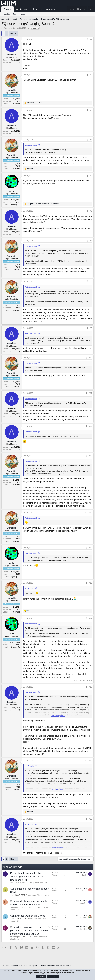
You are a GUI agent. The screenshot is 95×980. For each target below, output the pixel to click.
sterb (12, 895)
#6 (91, 211)
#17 (91, 618)
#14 (91, 512)
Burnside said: (31, 333)
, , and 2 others (43, 204)
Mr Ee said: (30, 589)
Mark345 (83, 903)
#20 (91, 819)
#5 (91, 176)
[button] (29, 9)
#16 (91, 583)
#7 (91, 241)
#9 (91, 328)
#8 (91, 281)
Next (12, 33)
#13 (91, 456)
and (35, 103)
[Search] (91, 9)
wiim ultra (35, 28)
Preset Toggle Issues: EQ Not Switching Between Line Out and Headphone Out (28, 877)
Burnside (83, 918)
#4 (91, 140)
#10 (91, 358)
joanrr (12, 919)
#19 (91, 761)
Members (50, 9)
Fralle (12, 883)
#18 (91, 687)
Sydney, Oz (16, 205)
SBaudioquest (16, 937)
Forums (8, 9)
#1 (91, 39)
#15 (91, 548)
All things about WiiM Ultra (38, 883)
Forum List (6, 14)
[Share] (87, 39)
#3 (91, 110)
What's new (21, 9)
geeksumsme (15, 907)
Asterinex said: (31, 145)
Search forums (19, 14)
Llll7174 (84, 891)
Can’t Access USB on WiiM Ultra (28, 916)
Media (36, 9)
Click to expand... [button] (58, 716)
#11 (91, 393)
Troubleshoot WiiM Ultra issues (38, 895)
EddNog (83, 929)
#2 (91, 75)
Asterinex (8, 28)
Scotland (17, 104)
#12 (91, 426)
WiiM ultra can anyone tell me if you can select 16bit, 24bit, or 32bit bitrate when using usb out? (29, 930)
